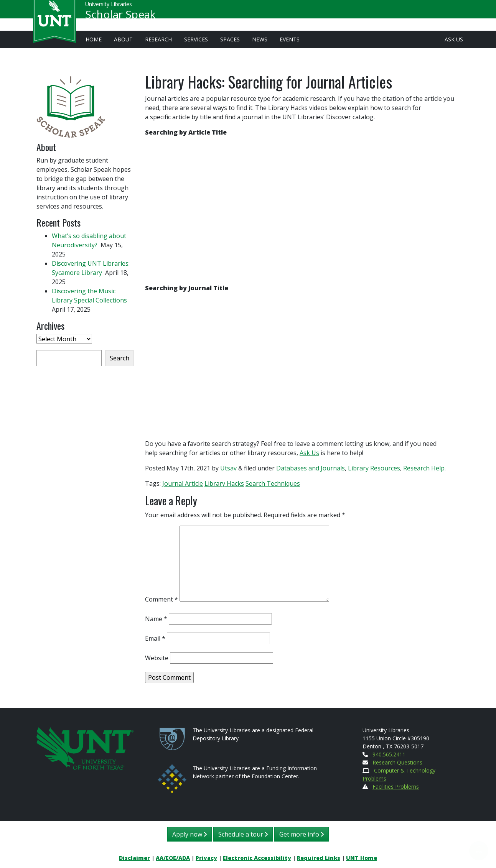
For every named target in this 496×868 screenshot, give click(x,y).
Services (196, 39)
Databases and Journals (311, 468)
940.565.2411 (389, 754)
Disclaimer (134, 858)
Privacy (206, 858)
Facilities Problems (396, 787)
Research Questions (397, 762)
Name (156, 619)
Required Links (319, 858)
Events (290, 39)
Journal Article (183, 483)
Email (155, 638)
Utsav (228, 468)
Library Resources (374, 468)
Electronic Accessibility (257, 858)
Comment (161, 599)
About (123, 39)
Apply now (190, 834)
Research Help (424, 468)
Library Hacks (224, 483)
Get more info (302, 834)
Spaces (230, 39)
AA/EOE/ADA (173, 858)
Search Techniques (273, 483)
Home (94, 39)
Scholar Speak (120, 18)
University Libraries (109, 7)
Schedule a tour (243, 834)
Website (157, 658)
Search (119, 358)
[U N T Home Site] (85, 747)
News (260, 39)
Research (158, 39)
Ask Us (454, 39)
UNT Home (362, 858)
